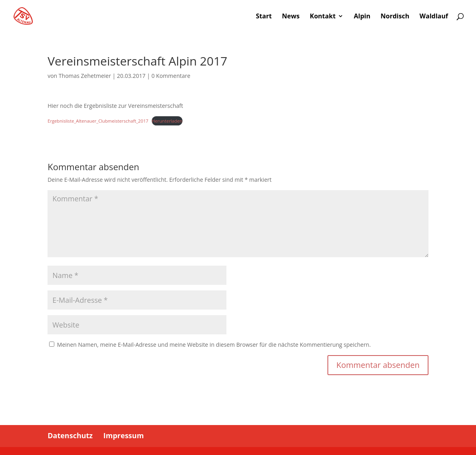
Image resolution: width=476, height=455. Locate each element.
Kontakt (323, 17)
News (291, 17)
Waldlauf (434, 17)
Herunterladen (167, 121)
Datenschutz (70, 435)
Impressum (124, 435)
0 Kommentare (171, 76)
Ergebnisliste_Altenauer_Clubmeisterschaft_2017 (98, 121)
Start (264, 17)
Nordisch (395, 17)
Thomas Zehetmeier (85, 76)
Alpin (362, 17)
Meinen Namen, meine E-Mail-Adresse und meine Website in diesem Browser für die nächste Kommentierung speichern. (214, 345)
